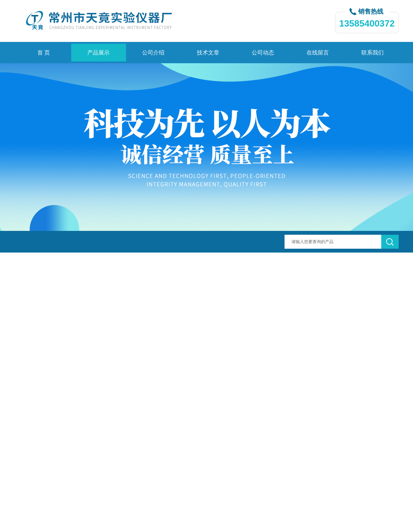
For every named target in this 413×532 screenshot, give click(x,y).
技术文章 (208, 53)
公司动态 (263, 53)
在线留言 (318, 53)
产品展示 (98, 53)
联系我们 (373, 53)
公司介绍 (153, 53)
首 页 (44, 53)
